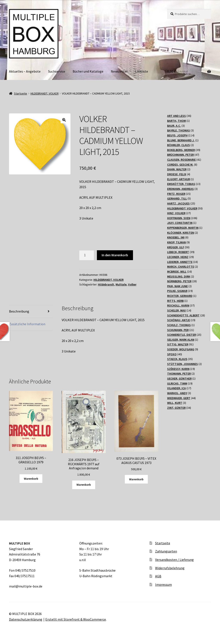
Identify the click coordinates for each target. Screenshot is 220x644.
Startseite (21, 93)
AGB (158, 576)
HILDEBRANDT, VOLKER (45, 93)
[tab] (31, 312)
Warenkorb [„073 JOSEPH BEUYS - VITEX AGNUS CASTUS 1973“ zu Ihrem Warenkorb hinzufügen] (136, 479)
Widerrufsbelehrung (170, 568)
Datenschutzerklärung (26, 619)
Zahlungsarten (166, 551)
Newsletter (119, 71)
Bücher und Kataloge (88, 71)
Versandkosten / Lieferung (174, 560)
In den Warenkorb (115, 255)
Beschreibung (19, 311)
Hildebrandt (106, 284)
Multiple (121, 284)
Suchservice (57, 71)
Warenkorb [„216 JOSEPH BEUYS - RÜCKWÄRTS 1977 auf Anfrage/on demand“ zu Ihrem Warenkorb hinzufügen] (84, 485)
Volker (132, 284)
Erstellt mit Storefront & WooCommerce (76, 619)
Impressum (163, 584)
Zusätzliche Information (27, 324)
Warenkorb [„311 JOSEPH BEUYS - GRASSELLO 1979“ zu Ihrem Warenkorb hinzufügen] (31, 479)
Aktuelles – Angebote (25, 71)
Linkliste (142, 71)
